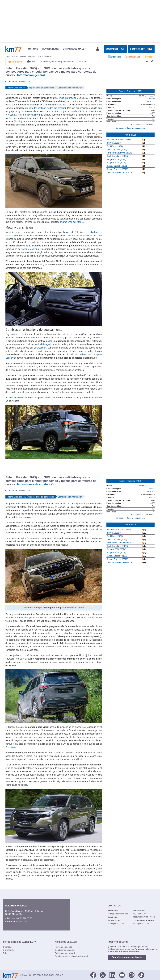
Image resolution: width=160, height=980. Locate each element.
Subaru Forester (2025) (117, 169)
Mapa (22, 914)
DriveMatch (8, 950)
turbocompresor (17, 236)
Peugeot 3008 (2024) (116, 159)
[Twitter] (103, 975)
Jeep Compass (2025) (117, 149)
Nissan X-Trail (15, 115)
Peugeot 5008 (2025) (116, 163)
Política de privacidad (65, 953)
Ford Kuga (60, 111)
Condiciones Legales (65, 950)
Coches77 (8, 947)
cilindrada (94, 232)
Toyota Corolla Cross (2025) (119, 172)
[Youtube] (122, 975)
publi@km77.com (116, 924)
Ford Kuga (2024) (115, 146)
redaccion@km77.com (118, 914)
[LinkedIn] (112, 975)
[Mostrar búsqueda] (116, 49)
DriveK (6, 953)
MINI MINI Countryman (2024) (120, 153)
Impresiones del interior (72, 222)
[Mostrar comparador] (141, 49)
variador (25, 618)
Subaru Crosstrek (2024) (118, 166)
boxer (66, 232)
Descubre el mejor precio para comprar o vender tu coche (54, 608)
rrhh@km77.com (141, 924)
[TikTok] (141, 975)
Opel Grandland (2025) (117, 156)
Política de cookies (63, 947)
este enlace (15, 398)
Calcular (151, 99)
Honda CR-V (77, 111)
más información (68, 98)
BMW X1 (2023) (114, 143)
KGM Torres (95, 111)
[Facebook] (93, 975)
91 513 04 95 (22, 921)
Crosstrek (41, 348)
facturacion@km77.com (144, 917)
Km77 (13, 49)
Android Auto (85, 354)
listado (18, 121)
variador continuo (37, 108)
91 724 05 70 (26, 918)
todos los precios (56, 108)
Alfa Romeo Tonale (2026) (119, 140)
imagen (47, 344)
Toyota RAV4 (33, 115)
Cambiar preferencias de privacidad (71, 956)
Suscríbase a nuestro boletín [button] (127, 957)
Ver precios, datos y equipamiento (131, 128)
